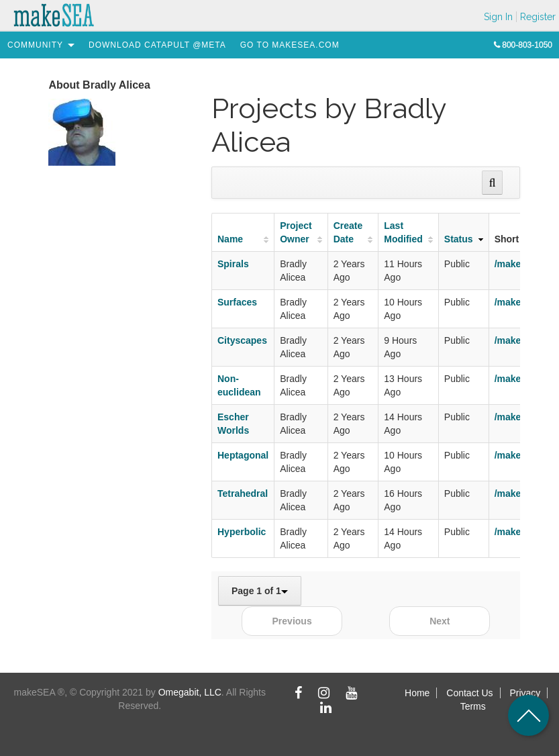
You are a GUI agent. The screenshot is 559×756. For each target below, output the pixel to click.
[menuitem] (35, 45)
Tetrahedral (243, 493)
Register (538, 17)
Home (417, 693)
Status (459, 239)
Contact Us (469, 693)
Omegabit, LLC (190, 692)
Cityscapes (242, 340)
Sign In (498, 17)
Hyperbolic (242, 532)
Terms (473, 706)
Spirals (233, 264)
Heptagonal (243, 455)
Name (230, 239)
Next (440, 621)
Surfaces (237, 302)
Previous (292, 621)
